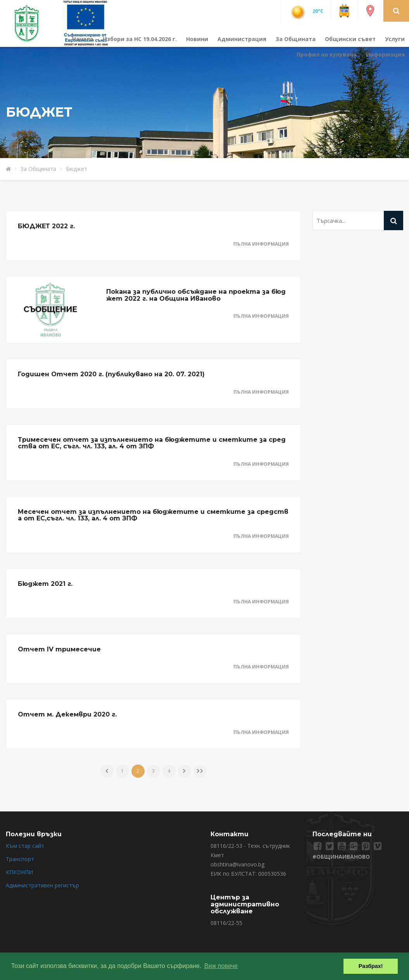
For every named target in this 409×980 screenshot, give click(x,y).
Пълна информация (261, 244)
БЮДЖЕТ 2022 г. (46, 226)
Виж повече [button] (221, 966)
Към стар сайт (25, 846)
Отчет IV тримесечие (59, 649)
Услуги (395, 39)
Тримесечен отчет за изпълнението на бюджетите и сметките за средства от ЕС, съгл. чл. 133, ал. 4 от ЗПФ (152, 443)
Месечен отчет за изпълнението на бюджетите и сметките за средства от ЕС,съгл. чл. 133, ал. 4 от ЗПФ (153, 515)
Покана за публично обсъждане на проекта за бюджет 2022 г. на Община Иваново (196, 295)
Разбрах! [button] (371, 966)
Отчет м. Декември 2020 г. (67, 714)
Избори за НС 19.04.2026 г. (140, 39)
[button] (396, 10)
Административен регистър (42, 885)
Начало (83, 39)
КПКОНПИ (19, 872)
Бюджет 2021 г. (45, 584)
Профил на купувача (327, 54)
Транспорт (20, 859)
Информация (385, 54)
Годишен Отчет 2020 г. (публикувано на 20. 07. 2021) (111, 374)
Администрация (242, 39)
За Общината (296, 39)
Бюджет (77, 169)
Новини (197, 39)
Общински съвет (350, 39)
